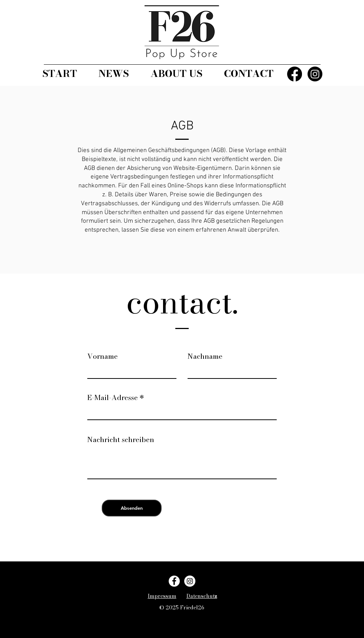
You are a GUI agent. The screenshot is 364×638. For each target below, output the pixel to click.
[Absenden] (132, 508)
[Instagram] (315, 74)
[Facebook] (295, 74)
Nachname (205, 356)
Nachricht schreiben (121, 440)
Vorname (103, 356)
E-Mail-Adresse (113, 398)
